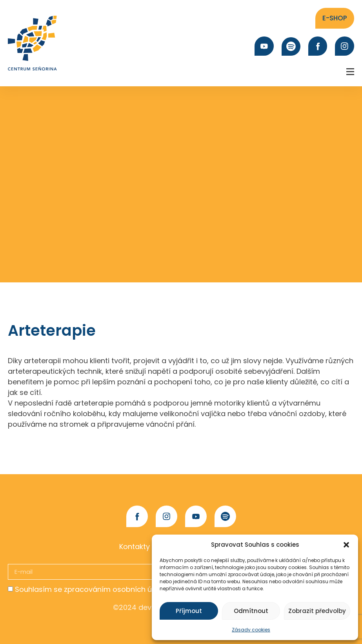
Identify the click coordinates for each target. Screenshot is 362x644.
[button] (346, 545)
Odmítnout (251, 611)
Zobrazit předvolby (317, 611)
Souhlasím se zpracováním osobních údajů (91, 589)
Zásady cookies (251, 630)
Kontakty (135, 547)
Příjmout (189, 611)
